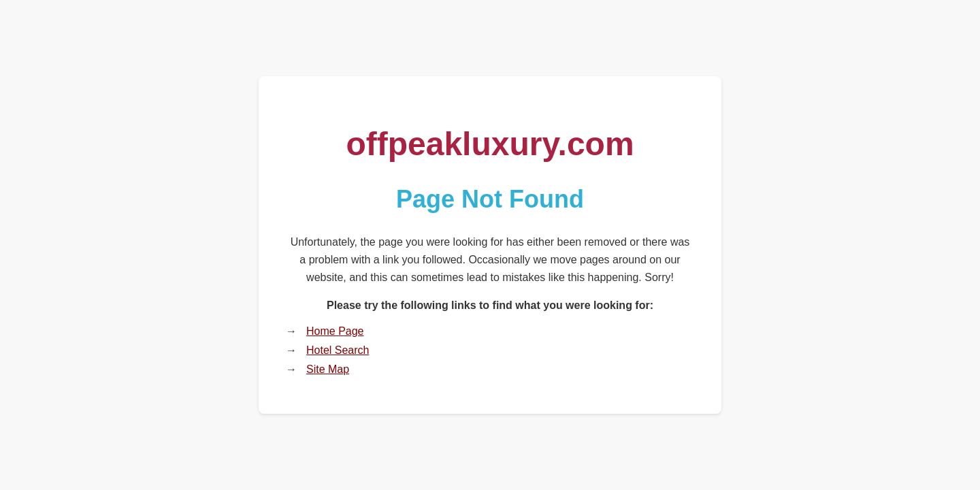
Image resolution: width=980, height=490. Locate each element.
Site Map (328, 369)
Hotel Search (338, 350)
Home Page (335, 331)
